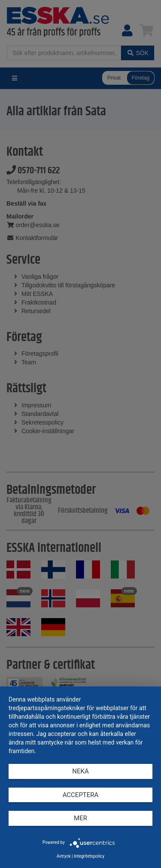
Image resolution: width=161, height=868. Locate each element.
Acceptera (81, 795)
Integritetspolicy (89, 856)
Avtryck (64, 856)
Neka (80, 771)
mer (80, 818)
